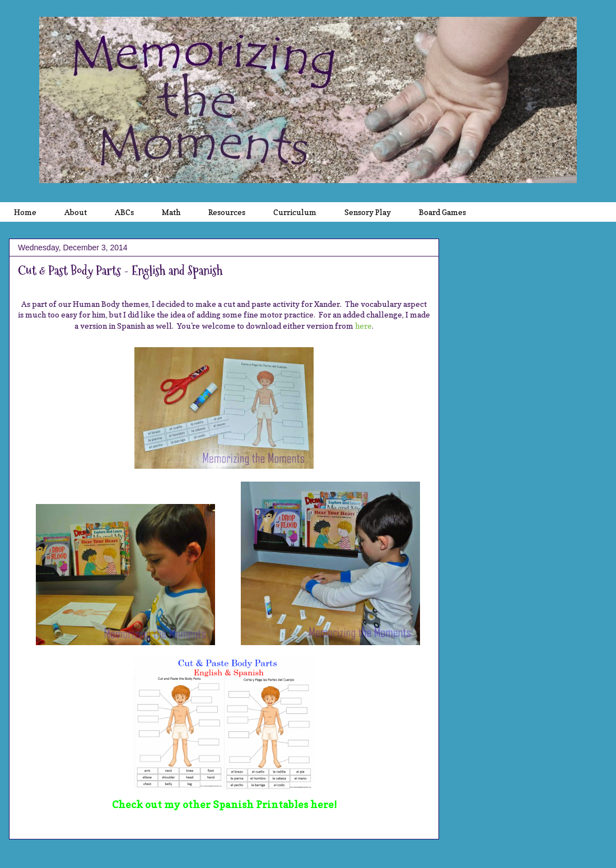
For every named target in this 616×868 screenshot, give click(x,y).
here (363, 326)
